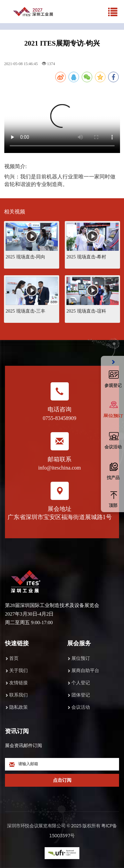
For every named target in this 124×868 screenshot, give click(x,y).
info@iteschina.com (60, 468)
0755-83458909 (59, 418)
